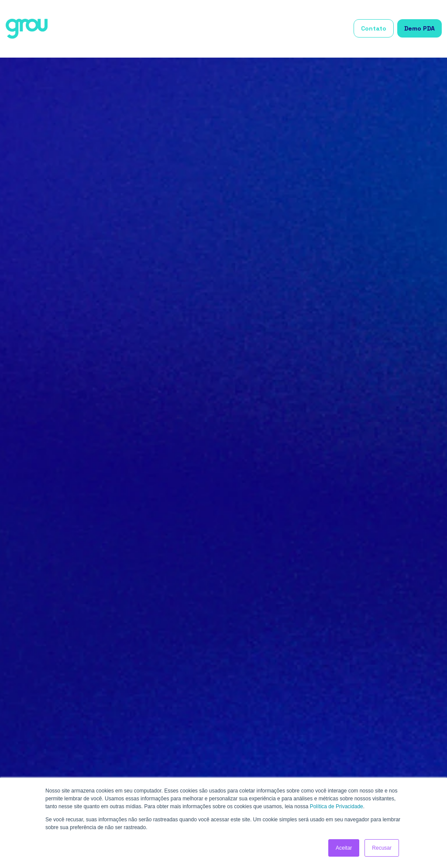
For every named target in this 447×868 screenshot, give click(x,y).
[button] (167, 29)
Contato (374, 28)
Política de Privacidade (337, 806)
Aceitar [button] (344, 848)
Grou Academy (324, 29)
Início (130, 29)
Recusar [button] (382, 848)
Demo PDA (419, 28)
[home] (27, 29)
